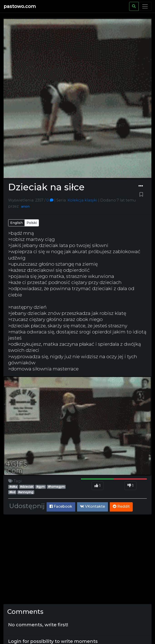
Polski (32, 223)
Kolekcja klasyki (82, 200)
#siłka (13, 487)
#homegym (56, 487)
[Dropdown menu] (141, 186)
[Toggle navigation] (145, 6)
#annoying (26, 492)
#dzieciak (27, 487)
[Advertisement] (77, 559)
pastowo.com (20, 6)
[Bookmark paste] (141, 195)
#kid (12, 492)
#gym (41, 487)
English (16, 223)
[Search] (134, 6)
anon (25, 206)
